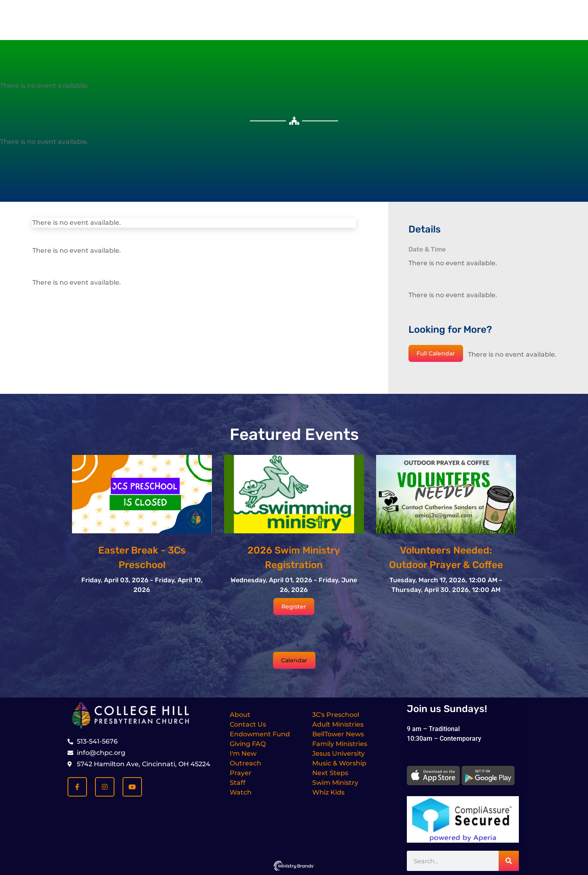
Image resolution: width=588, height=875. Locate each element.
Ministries (333, 67)
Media (376, 67)
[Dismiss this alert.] (424, 18)
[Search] (509, 861)
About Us (225, 67)
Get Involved (279, 67)
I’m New (178, 67)
